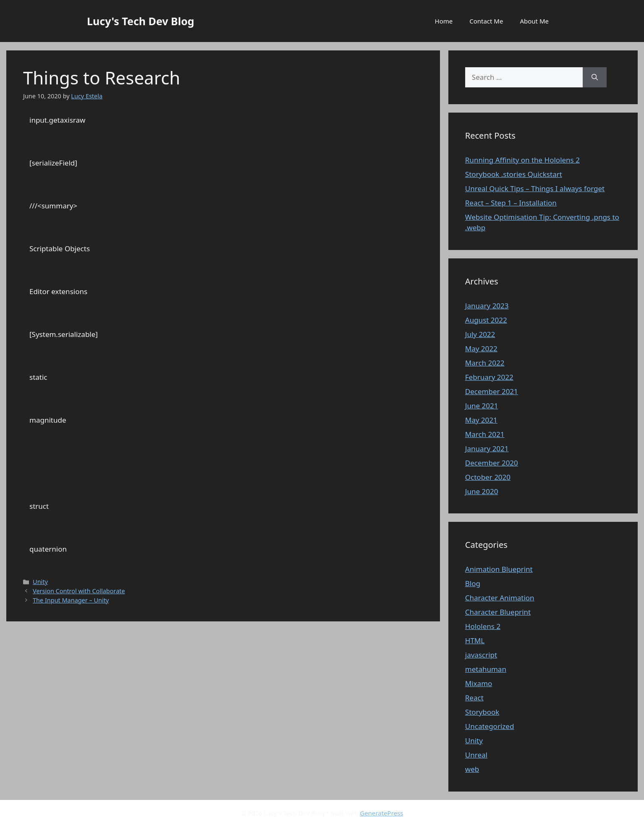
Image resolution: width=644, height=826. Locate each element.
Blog (473, 583)
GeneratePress (381, 813)
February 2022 (489, 377)
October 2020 (488, 477)
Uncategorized (490, 726)
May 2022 (481, 349)
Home (444, 21)
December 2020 (492, 463)
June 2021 (482, 406)
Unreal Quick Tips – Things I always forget (535, 188)
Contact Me (486, 21)
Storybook (482, 712)
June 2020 (482, 491)
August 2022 (486, 320)
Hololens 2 (483, 626)
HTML (475, 641)
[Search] (595, 77)
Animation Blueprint (499, 569)
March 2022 (485, 363)
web (472, 769)
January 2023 (487, 306)
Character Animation (500, 598)
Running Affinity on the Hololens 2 (522, 160)
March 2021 (485, 434)
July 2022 (480, 334)
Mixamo (479, 683)
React (474, 698)
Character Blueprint (498, 612)
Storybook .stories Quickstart (514, 174)
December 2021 (492, 391)
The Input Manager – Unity (71, 600)
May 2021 (481, 420)
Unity (40, 582)
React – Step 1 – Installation (511, 203)
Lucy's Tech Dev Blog (141, 21)
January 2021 (487, 449)
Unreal (476, 755)
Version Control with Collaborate (79, 591)
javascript (481, 655)
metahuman (486, 669)
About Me (534, 21)
